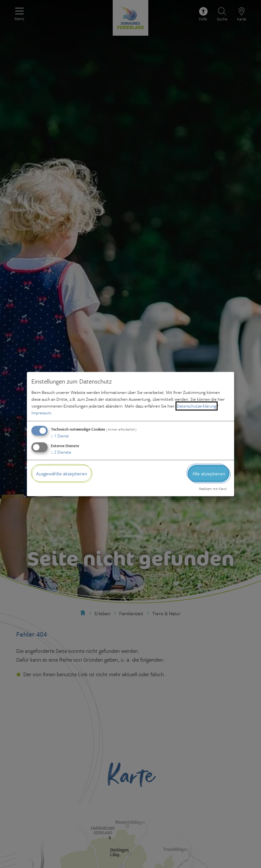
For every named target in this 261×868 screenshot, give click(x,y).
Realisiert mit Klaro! (213, 489)
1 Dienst (60, 436)
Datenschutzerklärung (197, 406)
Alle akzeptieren (209, 473)
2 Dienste (61, 452)
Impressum (41, 413)
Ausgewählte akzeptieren (62, 473)
